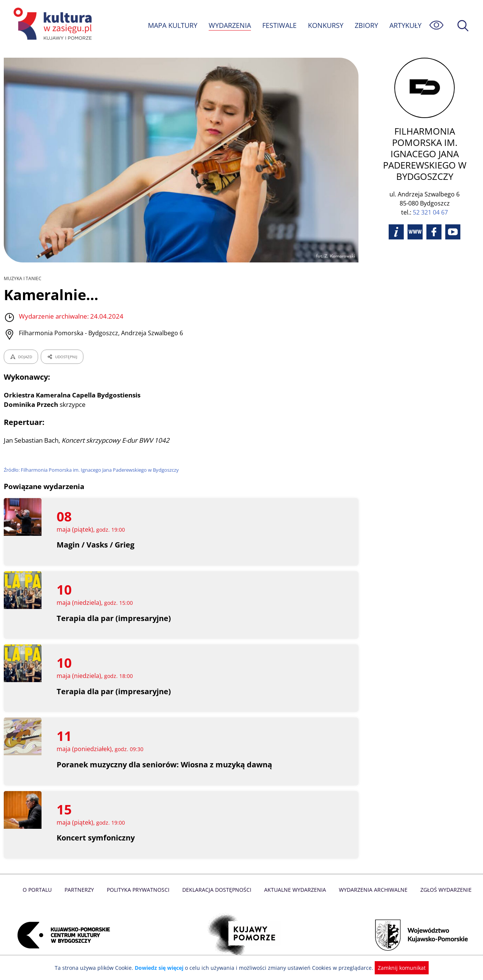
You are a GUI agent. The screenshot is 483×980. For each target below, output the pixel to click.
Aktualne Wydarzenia (295, 890)
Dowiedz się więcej (162, 968)
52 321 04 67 (430, 201)
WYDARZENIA (229, 25)
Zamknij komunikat (397, 968)
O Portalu (41, 890)
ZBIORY (366, 25)
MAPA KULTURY (172, 25)
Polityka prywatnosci (140, 890)
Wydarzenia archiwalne (371, 890)
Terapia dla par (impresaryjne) (114, 618)
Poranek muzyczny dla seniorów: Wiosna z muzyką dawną (165, 765)
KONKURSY (325, 25)
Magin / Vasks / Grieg (96, 545)
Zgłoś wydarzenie (443, 890)
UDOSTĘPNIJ (62, 357)
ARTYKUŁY (405, 25)
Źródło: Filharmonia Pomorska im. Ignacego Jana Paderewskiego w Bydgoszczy (93, 470)
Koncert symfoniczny (96, 838)
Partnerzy (82, 890)
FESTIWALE (279, 25)
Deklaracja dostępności (217, 890)
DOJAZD (21, 357)
